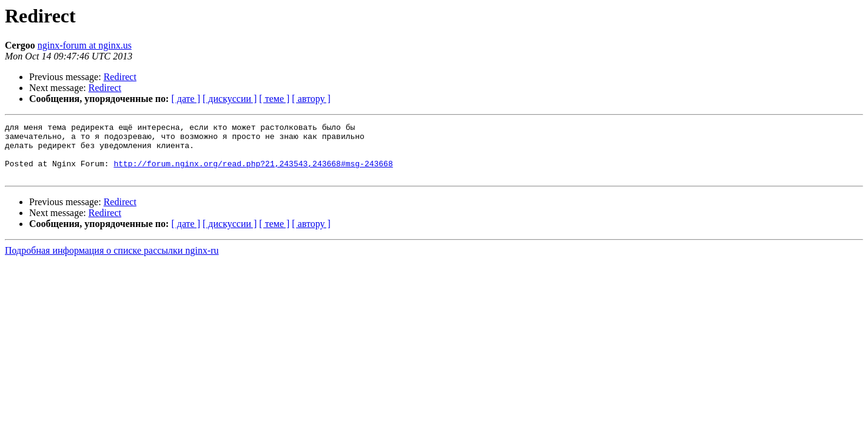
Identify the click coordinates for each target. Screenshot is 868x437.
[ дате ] (186, 99)
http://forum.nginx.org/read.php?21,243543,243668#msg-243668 (253, 172)
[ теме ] (274, 99)
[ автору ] (311, 99)
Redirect (120, 77)
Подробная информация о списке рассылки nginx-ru (112, 261)
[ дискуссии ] (230, 99)
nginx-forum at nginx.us (85, 45)
